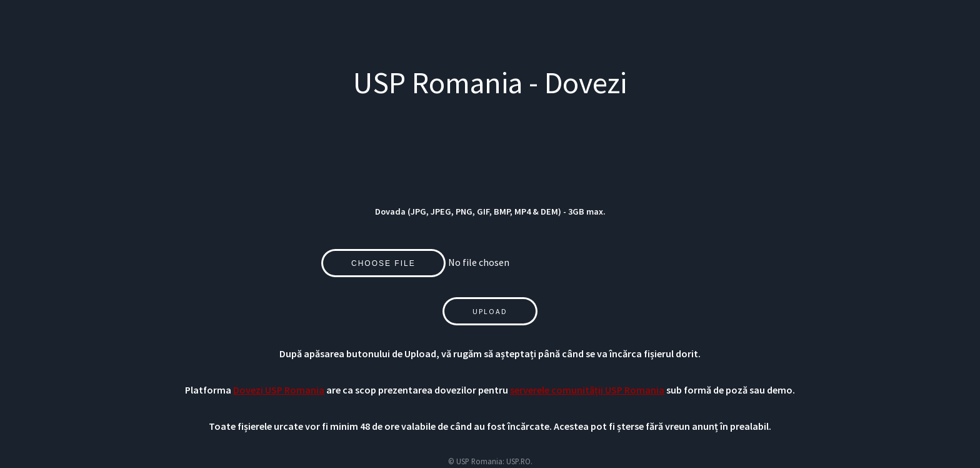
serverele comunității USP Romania (587, 390)
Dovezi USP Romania (279, 390)
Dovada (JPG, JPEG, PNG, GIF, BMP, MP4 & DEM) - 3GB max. (490, 211)
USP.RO (518, 461)
